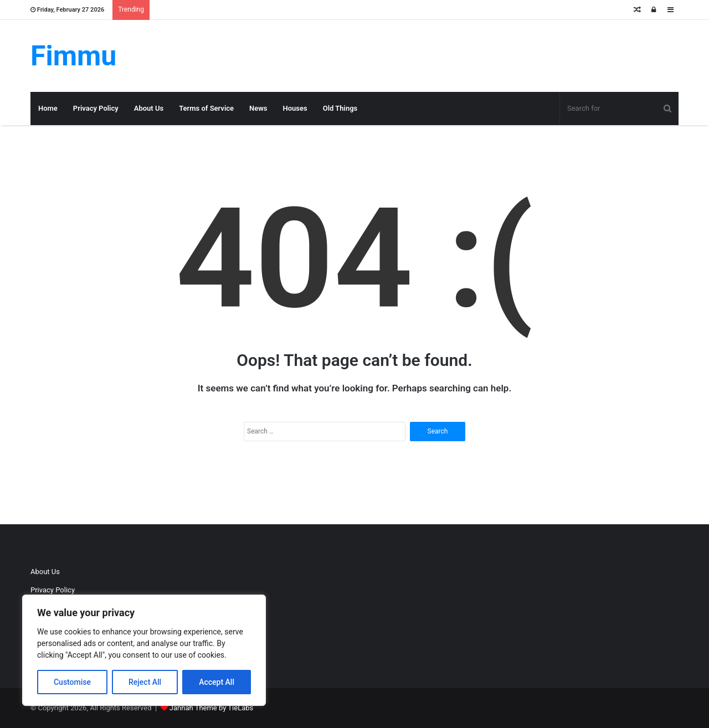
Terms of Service (206, 108)
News (258, 108)
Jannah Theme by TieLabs (211, 708)
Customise (72, 682)
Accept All (217, 682)
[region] (144, 650)
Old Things (340, 108)
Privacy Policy (96, 108)
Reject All (145, 682)
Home (48, 108)
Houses (295, 108)
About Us (149, 108)
